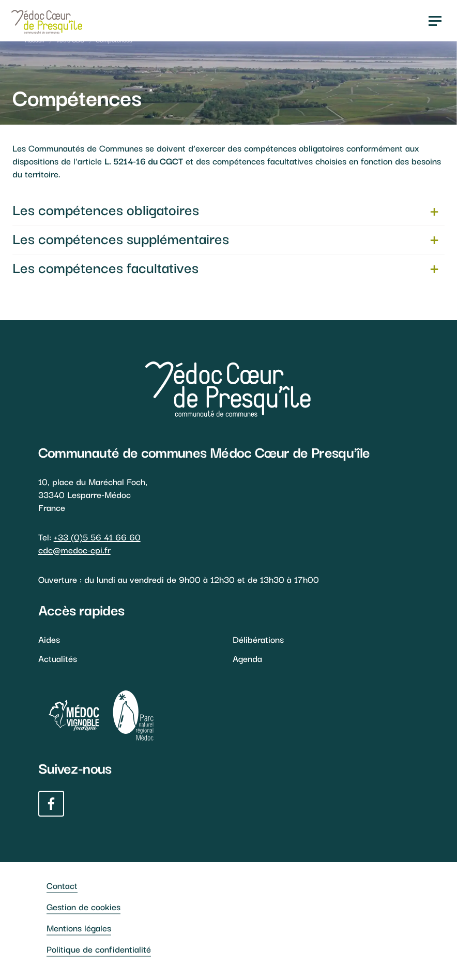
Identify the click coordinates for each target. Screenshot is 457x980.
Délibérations (258, 639)
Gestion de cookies (83, 906)
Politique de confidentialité (99, 949)
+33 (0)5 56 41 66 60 (97, 537)
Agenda (247, 658)
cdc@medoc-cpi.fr (74, 549)
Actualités (58, 658)
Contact (62, 885)
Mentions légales (79, 928)
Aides (49, 639)
